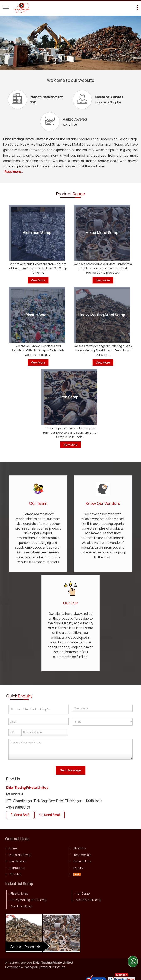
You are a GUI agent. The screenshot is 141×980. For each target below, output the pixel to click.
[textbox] (38, 709)
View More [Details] (38, 280)
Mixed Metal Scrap (102, 232)
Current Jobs (82, 861)
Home (13, 848)
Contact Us (17, 868)
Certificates (18, 861)
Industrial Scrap (20, 855)
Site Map (15, 874)
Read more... (14, 172)
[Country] (103, 722)
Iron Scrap (69, 397)
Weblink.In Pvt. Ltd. (54, 967)
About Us (80, 848)
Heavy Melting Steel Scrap (102, 315)
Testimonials (82, 855)
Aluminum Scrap (37, 232)
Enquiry (78, 868)
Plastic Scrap (37, 315)
